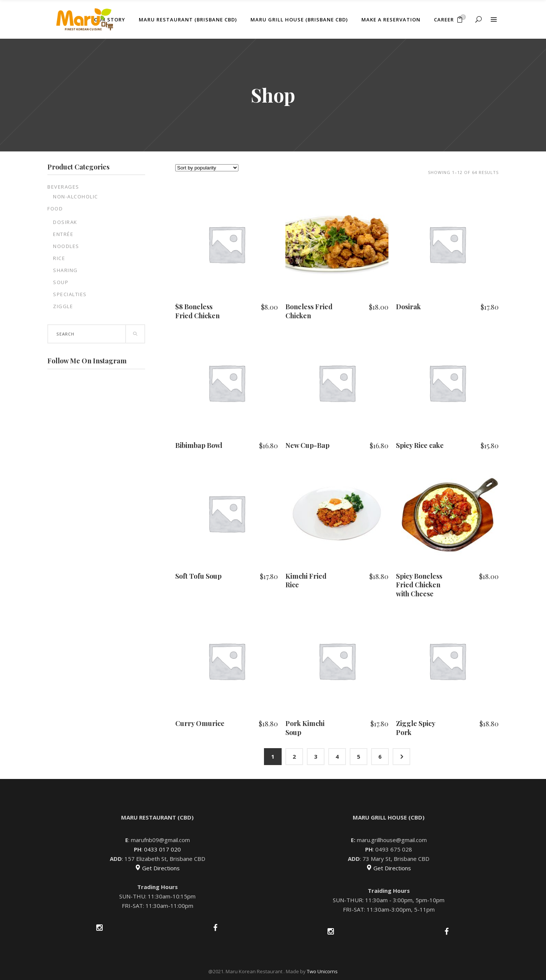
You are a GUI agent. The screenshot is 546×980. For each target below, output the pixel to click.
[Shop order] (207, 168)
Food (55, 209)
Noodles (66, 246)
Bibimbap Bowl (199, 445)
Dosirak (65, 222)
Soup (61, 282)
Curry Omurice (200, 723)
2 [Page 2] (294, 756)
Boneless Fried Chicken (309, 311)
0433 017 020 (162, 849)
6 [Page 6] (380, 756)
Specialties (70, 294)
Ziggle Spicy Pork (416, 728)
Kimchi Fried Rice (306, 580)
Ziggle (63, 306)
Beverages (63, 187)
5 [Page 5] (359, 756)
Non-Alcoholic (76, 197)
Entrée (63, 234)
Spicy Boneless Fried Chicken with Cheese (419, 585)
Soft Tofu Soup (198, 576)
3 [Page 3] (316, 756)
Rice (59, 258)
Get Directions (157, 868)
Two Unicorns (322, 971)
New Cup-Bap (307, 445)
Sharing (65, 270)
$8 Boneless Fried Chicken (197, 311)
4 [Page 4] (337, 756)
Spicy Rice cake (420, 445)
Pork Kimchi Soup (305, 728)
